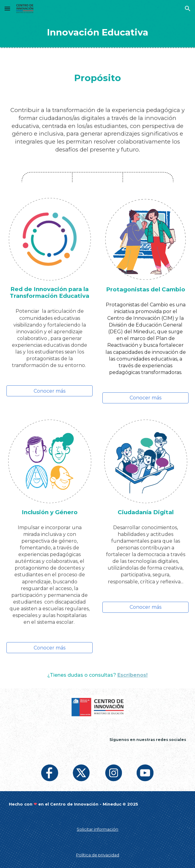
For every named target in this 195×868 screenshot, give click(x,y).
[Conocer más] (50, 391)
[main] (98, 32)
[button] (7, 8)
